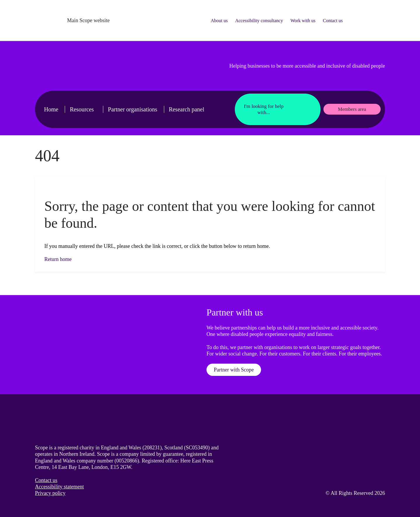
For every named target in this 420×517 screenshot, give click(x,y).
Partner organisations (133, 109)
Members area (352, 109)
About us (219, 21)
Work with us (303, 21)
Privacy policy (50, 493)
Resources (82, 109)
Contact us (333, 21)
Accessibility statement (59, 487)
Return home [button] (58, 259)
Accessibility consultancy (259, 21)
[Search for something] (366, 20)
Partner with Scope (234, 370)
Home (51, 109)
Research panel (187, 109)
